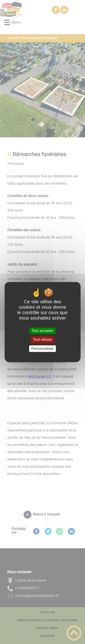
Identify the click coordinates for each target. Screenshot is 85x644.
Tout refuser (42, 340)
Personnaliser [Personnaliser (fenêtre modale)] (43, 349)
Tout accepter (42, 331)
